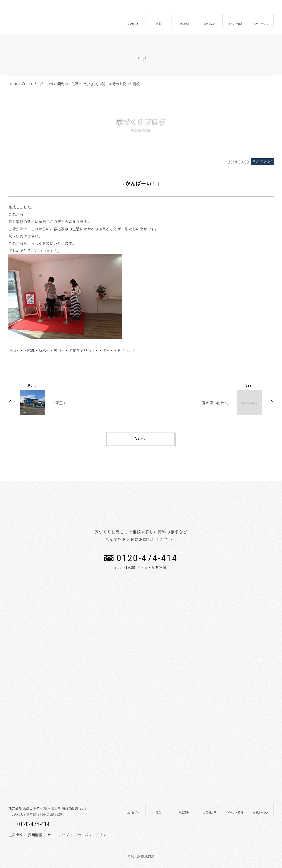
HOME (13, 84)
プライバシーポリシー (92, 835)
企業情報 (15, 835)
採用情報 (35, 835)
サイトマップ (58, 835)
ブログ (26, 84)
